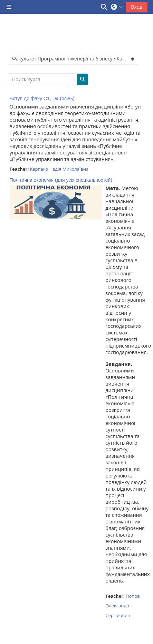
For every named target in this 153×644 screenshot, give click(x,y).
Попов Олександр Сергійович (122, 606)
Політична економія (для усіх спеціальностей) (61, 180)
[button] (104, 7)
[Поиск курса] (43, 79)
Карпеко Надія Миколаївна (59, 169)
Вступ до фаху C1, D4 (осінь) (42, 98)
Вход (137, 7)
